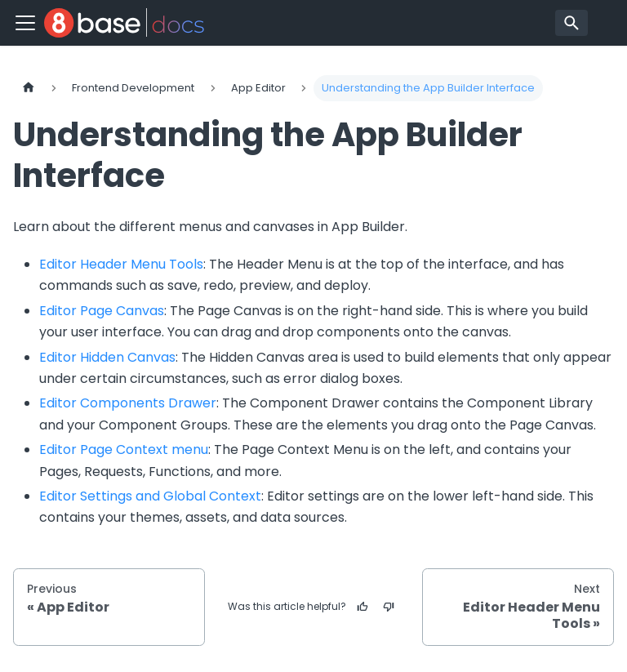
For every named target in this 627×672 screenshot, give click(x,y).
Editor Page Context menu (124, 449)
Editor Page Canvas (102, 311)
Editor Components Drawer (128, 403)
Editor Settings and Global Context (150, 496)
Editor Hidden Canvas (107, 357)
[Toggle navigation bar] (25, 23)
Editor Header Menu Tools (121, 264)
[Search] (571, 23)
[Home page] (29, 88)
